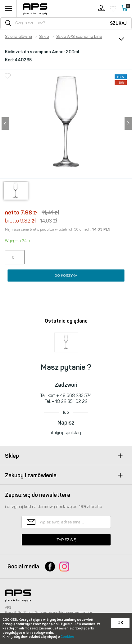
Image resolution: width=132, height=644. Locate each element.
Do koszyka (66, 276)
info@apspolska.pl (66, 433)
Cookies (67, 637)
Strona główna (18, 37)
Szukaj (118, 23)
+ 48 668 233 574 (74, 396)
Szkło (44, 37)
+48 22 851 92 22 (70, 401)
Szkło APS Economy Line (79, 37)
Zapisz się (66, 540)
